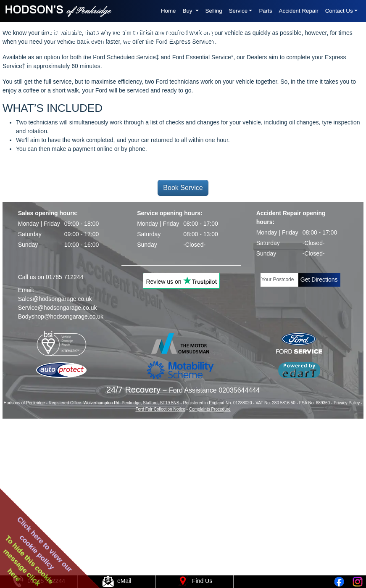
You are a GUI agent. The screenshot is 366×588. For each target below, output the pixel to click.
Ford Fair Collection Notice (160, 563)
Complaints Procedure (210, 563)
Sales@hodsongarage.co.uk (55, 453)
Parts (265, 11)
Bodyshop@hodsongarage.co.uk (61, 471)
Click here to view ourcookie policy (45, 544)
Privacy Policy (347, 557)
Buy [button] (188, 11)
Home (169, 11)
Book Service (183, 342)
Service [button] (238, 11)
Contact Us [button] (339, 11)
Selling (214, 11)
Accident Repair (299, 11)
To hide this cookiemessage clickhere (29, 561)
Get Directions (319, 434)
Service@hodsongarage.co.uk (58, 462)
